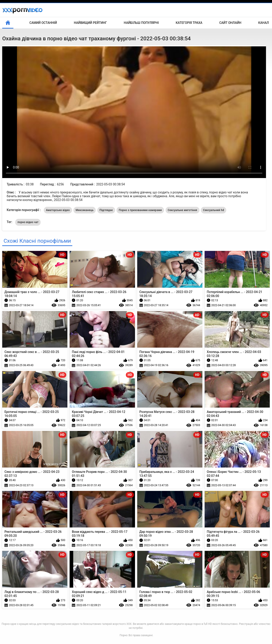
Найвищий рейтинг (90, 23)
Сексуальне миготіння (183, 210)
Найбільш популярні (141, 23)
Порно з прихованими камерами (140, 210)
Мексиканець (85, 210)
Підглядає (106, 210)
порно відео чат (28, 222)
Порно (124, 635)
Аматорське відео (58, 210)
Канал (264, 23)
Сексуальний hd (214, 210)
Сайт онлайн (230, 23)
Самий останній (43, 23)
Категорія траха (189, 23)
